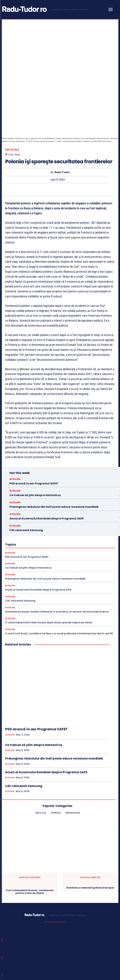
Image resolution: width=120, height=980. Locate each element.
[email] (49, 950)
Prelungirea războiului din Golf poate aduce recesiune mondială (54, 469)
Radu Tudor (62, 134)
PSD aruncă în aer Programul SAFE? (34, 446)
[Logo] (45, 9)
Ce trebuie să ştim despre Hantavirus (35, 457)
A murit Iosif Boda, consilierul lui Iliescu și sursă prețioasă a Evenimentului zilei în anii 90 (59, 596)
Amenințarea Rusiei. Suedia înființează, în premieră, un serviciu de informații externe (57, 574)
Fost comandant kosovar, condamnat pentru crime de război (30, 854)
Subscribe (106, 950)
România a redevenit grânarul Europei (90, 850)
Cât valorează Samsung (26, 492)
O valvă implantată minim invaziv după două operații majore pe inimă (48, 585)
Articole (12, 112)
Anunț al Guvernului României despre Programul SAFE (47, 481)
